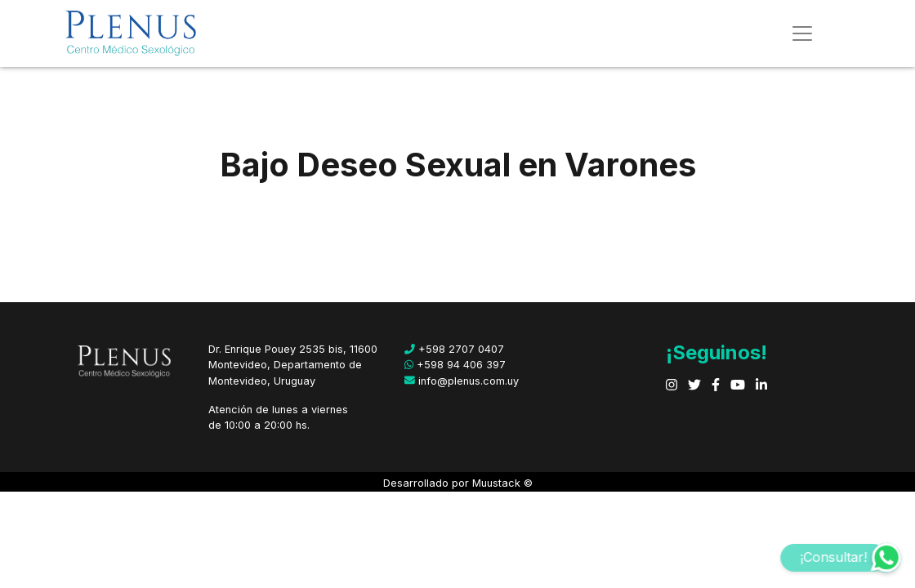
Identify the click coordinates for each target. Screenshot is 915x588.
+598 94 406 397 (455, 365)
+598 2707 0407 (454, 349)
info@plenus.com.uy (462, 381)
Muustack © (502, 483)
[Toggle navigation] (802, 33)
